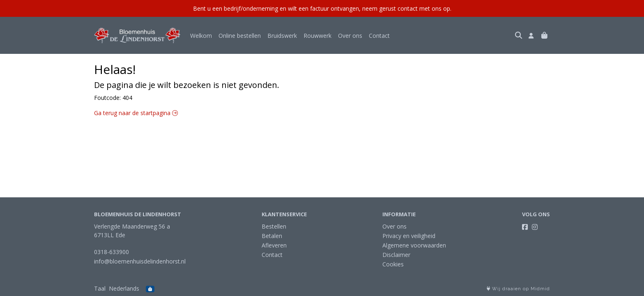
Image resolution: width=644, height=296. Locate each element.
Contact (379, 36)
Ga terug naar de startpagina (136, 113)
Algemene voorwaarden (414, 245)
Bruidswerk (282, 36)
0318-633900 (112, 252)
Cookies (393, 264)
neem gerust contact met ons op (406, 8)
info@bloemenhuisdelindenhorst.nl (140, 261)
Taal (100, 288)
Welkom (201, 36)
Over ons (350, 36)
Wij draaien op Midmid (518, 289)
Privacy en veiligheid (409, 236)
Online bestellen (240, 36)
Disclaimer (396, 255)
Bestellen (274, 226)
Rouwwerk (317, 36)
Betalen (272, 236)
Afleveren (274, 245)
